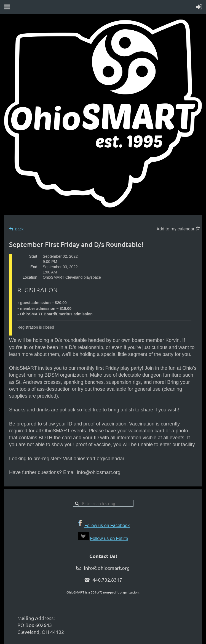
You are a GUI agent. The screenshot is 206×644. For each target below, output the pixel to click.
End (34, 267)
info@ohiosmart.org (107, 568)
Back (19, 229)
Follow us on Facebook (107, 525)
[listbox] (179, 229)
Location (30, 277)
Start (33, 256)
